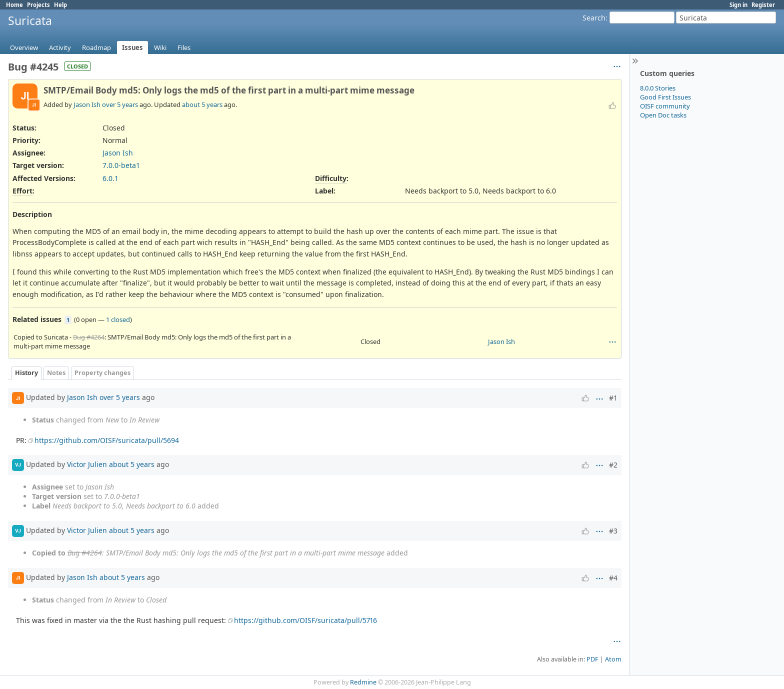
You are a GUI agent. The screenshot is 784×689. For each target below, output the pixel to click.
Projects (38, 5)
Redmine (363, 682)
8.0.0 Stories (658, 88)
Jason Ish (87, 104)
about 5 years (202, 104)
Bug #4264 (89, 337)
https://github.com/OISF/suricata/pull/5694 (107, 440)
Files (184, 47)
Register (763, 5)
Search (594, 18)
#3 (613, 531)
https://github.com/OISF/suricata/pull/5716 (305, 620)
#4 (613, 578)
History (26, 373)
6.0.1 (110, 178)
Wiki (160, 47)
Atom (613, 659)
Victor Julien (87, 464)
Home (14, 5)
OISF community (665, 106)
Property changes (102, 373)
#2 (613, 465)
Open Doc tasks (663, 115)
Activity (60, 47)
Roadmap (96, 47)
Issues (132, 47)
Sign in (738, 5)
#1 (613, 398)
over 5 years (120, 104)
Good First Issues (665, 97)
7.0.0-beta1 (121, 165)
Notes (56, 373)
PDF (592, 659)
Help (60, 5)
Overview (24, 47)
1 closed (118, 319)
